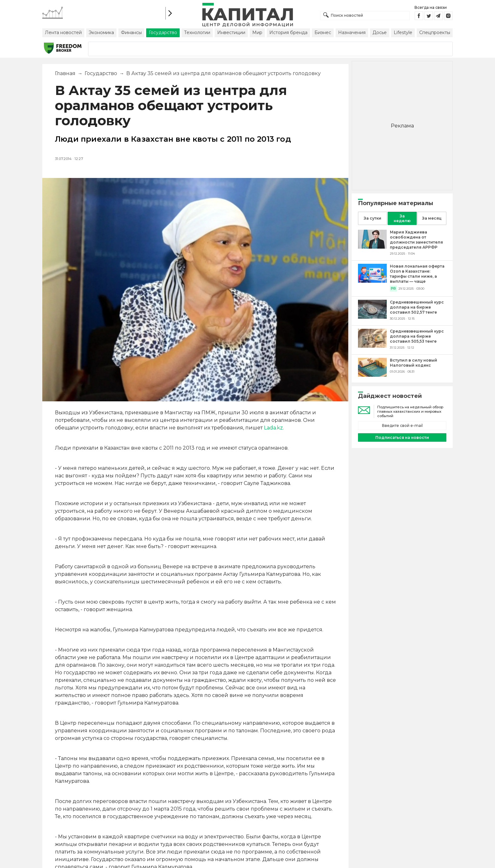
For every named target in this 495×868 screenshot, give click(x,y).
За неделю (402, 218)
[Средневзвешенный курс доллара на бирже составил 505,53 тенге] (372, 346)
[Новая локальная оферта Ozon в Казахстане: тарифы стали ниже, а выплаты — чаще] (372, 281)
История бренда (288, 32)
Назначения (352, 32)
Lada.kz (273, 428)
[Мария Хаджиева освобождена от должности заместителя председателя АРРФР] (372, 247)
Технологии (197, 32)
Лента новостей (63, 32)
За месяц (432, 218)
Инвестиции (231, 32)
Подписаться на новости (402, 437)
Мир (257, 32)
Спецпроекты (435, 32)
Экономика (101, 32)
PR (393, 289)
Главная (65, 73)
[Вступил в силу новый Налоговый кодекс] (372, 375)
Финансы (131, 32)
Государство (163, 32)
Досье (380, 32)
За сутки (373, 218)
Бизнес (323, 32)
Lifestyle (403, 32)
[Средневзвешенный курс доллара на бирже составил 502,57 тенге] (372, 317)
